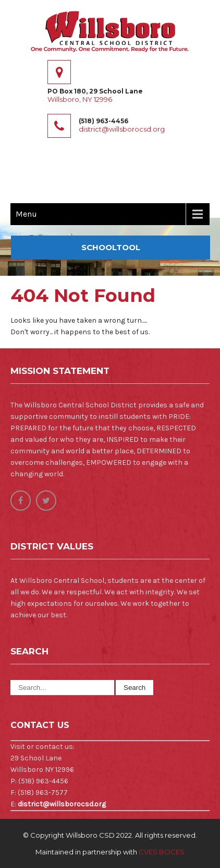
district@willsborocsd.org (122, 129)
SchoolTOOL (111, 247)
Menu (26, 214)
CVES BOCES (162, 852)
